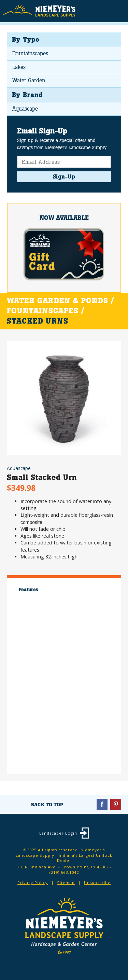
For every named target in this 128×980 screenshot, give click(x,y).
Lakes (19, 67)
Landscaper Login (58, 833)
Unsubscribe (97, 883)
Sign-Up (64, 177)
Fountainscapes (30, 53)
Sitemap (66, 883)
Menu (118, 11)
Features (29, 590)
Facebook (102, 804)
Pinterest (116, 804)
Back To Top (47, 805)
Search (104, 12)
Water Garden (29, 80)
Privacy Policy (33, 883)
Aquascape (25, 109)
